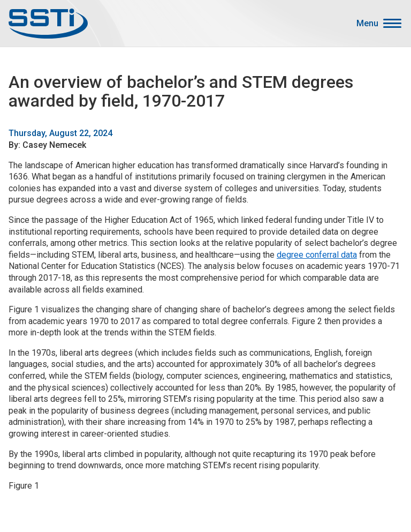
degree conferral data (317, 255)
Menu (367, 24)
